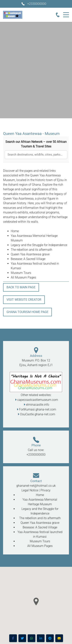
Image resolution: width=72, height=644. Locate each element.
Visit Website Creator (24, 300)
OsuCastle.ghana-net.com (38, 414)
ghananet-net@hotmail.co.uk (36, 486)
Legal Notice (30, 490)
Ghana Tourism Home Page (27, 312)
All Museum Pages (23, 277)
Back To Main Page (21, 287)
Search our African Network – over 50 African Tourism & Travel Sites (36, 144)
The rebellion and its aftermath (31, 250)
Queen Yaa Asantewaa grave (30, 254)
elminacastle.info (38, 405)
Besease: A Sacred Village (28, 259)
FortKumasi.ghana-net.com (38, 409)
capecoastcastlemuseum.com (38, 400)
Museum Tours (21, 273)
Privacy (46, 490)
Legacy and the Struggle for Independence (39, 245)
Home (15, 231)
